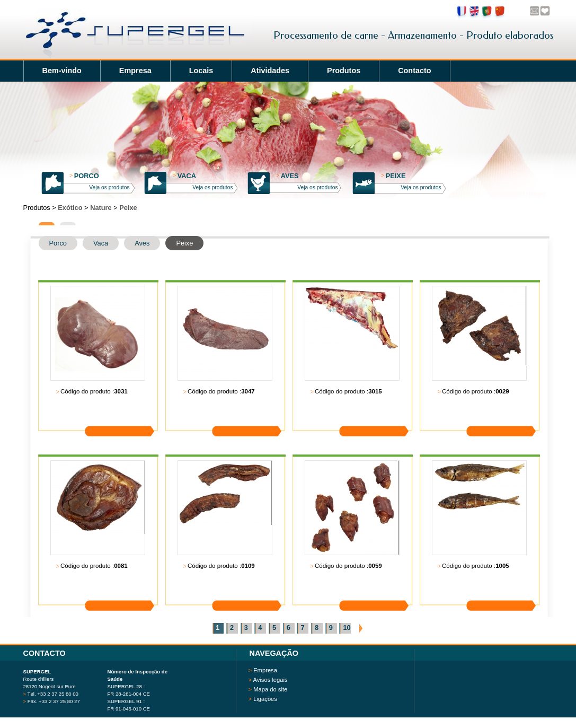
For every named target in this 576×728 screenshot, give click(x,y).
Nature (101, 208)
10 (347, 628)
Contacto (414, 71)
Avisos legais (271, 680)
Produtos (344, 71)
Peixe (393, 176)
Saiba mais (127, 414)
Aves (287, 176)
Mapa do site (270, 689)
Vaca (185, 176)
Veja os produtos (109, 187)
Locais (201, 71)
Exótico (70, 208)
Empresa (135, 71)
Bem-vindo (62, 71)
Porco (84, 176)
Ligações (265, 699)
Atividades (270, 71)
